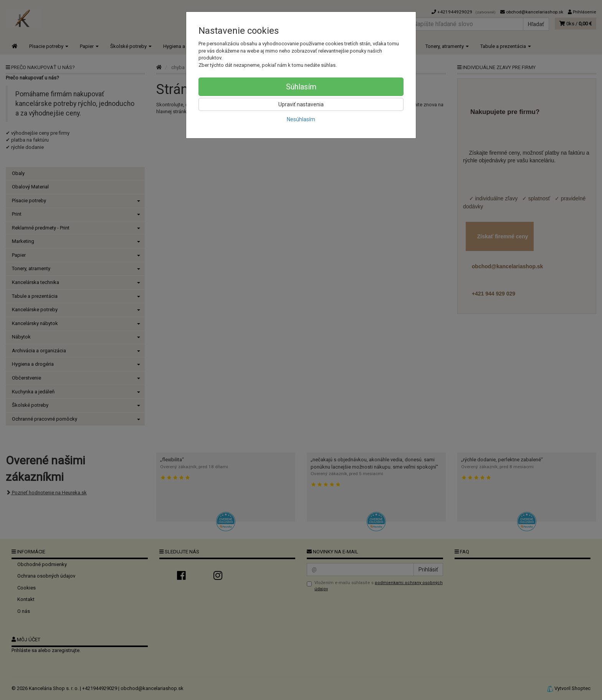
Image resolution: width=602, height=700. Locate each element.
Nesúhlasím (301, 119)
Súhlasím (301, 87)
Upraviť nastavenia (301, 104)
